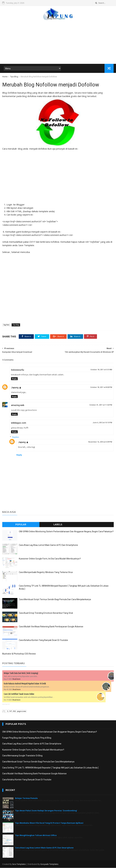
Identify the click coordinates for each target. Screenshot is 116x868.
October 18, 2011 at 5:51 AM (101, 370)
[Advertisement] (58, 41)
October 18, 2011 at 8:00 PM (101, 387)
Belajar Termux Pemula (26, 799)
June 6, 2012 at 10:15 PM (102, 423)
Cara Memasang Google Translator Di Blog (22, 756)
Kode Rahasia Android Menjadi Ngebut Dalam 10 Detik (25, 684)
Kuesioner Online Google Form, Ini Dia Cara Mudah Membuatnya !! (50, 559)
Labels (58, 525)
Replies (16, 437)
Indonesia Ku (18, 370)
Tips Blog (14, 77)
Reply (14, 379)
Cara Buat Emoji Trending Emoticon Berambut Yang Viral (46, 613)
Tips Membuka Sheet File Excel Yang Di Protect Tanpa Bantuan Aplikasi (49, 823)
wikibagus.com (19, 423)
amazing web (18, 405)
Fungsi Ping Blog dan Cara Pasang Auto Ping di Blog (27, 738)
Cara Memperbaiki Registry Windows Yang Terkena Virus (46, 573)
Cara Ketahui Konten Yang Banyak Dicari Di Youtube (43, 640)
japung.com (6, 704)
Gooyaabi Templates (49, 864)
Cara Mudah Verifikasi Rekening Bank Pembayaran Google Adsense (51, 627)
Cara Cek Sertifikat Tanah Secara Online (19, 694)
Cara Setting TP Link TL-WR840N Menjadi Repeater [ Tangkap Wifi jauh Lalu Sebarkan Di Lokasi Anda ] (50, 768)
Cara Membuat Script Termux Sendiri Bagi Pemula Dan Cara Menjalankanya (55, 600)
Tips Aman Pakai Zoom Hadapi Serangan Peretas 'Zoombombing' (46, 811)
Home (5, 77)
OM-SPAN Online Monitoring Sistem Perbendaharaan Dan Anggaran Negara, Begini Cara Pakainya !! (66, 532)
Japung (15, 388)
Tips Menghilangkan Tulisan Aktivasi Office (36, 836)
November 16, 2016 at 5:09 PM (100, 442)
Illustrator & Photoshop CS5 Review (19, 654)
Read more (17, 679)
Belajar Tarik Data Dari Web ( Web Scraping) (21, 673)
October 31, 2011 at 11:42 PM (101, 405)
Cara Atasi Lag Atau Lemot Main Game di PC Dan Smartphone (48, 545)
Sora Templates (19, 864)
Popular (21, 525)
